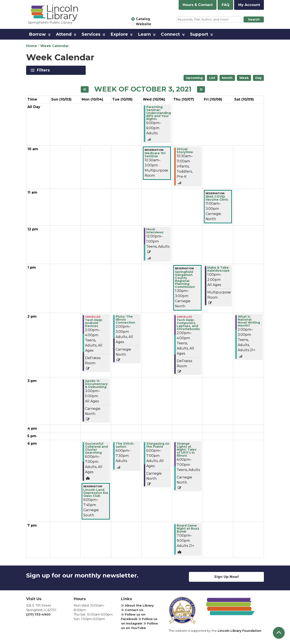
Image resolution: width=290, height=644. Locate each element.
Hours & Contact (198, 5)
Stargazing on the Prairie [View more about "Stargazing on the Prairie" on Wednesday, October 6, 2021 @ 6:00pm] (158, 445)
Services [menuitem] (91, 34)
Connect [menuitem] (170, 34)
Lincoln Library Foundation (239, 631)
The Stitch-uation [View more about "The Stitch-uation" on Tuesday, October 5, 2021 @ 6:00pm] (125, 445)
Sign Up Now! (226, 577)
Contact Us (132, 610)
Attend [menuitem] (64, 34)
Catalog (143, 19)
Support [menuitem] (199, 34)
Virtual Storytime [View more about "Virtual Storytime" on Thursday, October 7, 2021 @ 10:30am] (185, 151)
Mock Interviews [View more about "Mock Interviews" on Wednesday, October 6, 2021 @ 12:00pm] (155, 231)
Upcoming (194, 78)
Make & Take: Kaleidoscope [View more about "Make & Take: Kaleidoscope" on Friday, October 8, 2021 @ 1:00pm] (218, 269)
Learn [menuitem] (144, 34)
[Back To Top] (279, 633)
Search (254, 19)
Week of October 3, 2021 (143, 89)
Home (32, 46)
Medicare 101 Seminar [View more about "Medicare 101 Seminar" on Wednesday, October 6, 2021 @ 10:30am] (155, 155)
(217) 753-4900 (38, 614)
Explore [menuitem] (119, 34)
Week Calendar (55, 46)
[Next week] (201, 89)
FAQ (226, 5)
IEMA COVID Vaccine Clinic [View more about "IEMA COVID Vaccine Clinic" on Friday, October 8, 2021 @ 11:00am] (217, 198)
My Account (249, 5)
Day (258, 78)
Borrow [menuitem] (37, 34)
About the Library (137, 606)
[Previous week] (85, 89)
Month (227, 78)
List (212, 78)
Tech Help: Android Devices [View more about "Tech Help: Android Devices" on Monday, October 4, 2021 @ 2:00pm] (94, 323)
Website (144, 24)
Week (244, 78)
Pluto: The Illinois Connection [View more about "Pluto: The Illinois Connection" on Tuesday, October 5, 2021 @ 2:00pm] (125, 320)
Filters (44, 70)
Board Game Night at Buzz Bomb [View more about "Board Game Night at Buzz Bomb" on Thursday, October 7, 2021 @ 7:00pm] (188, 529)
